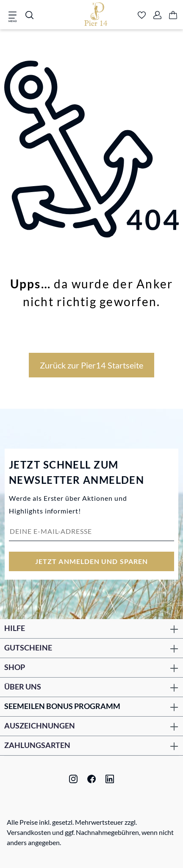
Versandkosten (29, 832)
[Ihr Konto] (157, 16)
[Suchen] (29, 16)
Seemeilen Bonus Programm (62, 706)
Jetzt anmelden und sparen (91, 561)
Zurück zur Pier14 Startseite (91, 365)
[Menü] (15, 16)
